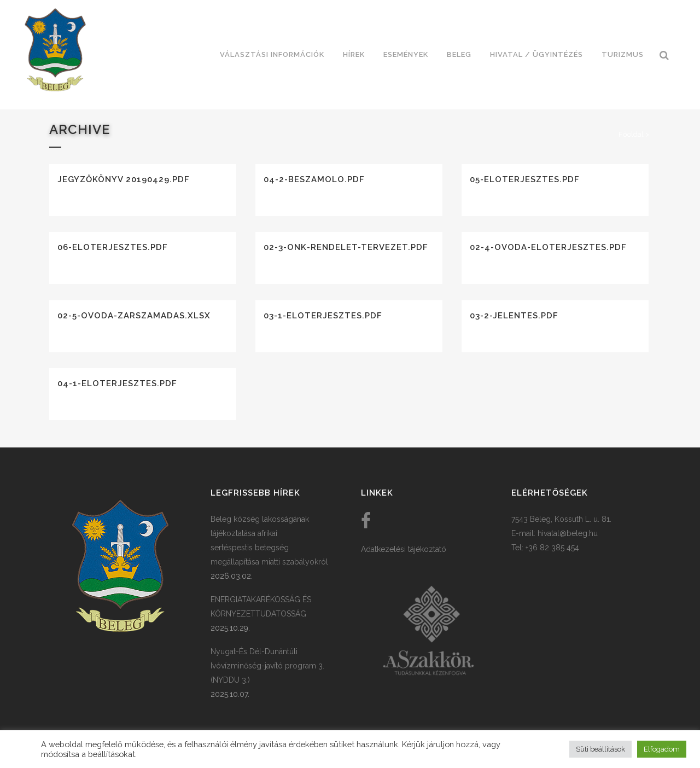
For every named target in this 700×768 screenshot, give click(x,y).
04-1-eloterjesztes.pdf (117, 383)
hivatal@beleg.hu (568, 533)
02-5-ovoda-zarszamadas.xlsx (134, 316)
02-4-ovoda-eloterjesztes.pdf (548, 247)
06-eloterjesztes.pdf (113, 247)
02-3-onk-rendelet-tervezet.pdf (346, 247)
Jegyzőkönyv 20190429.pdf (124, 179)
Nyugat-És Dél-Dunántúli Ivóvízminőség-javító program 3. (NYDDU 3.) (267, 666)
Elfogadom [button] (662, 749)
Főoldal (631, 134)
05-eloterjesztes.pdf (525, 179)
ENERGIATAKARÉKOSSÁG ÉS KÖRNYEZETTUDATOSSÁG (261, 607)
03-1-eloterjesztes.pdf (323, 316)
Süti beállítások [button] (600, 749)
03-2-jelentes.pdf (514, 316)
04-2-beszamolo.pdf (314, 179)
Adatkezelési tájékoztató (404, 549)
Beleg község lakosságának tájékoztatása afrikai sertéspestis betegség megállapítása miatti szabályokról (269, 540)
